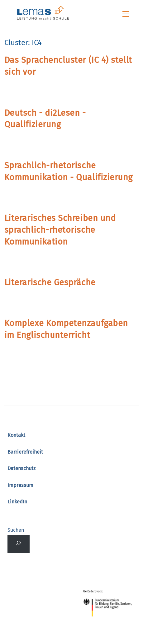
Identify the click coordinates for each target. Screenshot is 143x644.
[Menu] (126, 14)
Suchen (16, 530)
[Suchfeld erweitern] (19, 544)
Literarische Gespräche (50, 282)
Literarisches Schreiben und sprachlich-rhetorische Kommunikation (60, 230)
